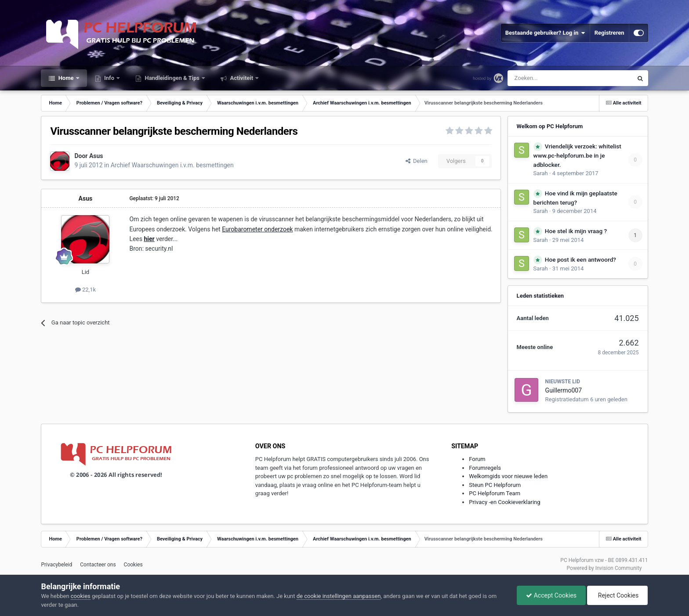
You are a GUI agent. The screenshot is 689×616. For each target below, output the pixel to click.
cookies (81, 596)
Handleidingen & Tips (172, 78)
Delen (417, 161)
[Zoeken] (552, 78)
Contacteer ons (98, 565)
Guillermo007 (564, 390)
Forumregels (485, 468)
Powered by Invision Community (604, 568)
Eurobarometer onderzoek (257, 229)
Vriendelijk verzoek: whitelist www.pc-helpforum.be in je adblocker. (577, 155)
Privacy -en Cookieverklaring (504, 502)
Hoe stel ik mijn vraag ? (576, 231)
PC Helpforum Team (495, 493)
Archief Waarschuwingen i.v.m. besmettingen (172, 165)
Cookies (133, 565)
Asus (96, 156)
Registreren (609, 33)
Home (66, 78)
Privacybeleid (56, 565)
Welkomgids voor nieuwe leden (508, 476)
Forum (477, 459)
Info (109, 78)
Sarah (541, 173)
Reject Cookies (617, 595)
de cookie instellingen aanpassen (339, 596)
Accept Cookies (551, 595)
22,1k (85, 290)
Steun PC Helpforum (495, 485)
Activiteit (241, 78)
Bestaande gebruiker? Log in (545, 33)
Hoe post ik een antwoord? (580, 259)
